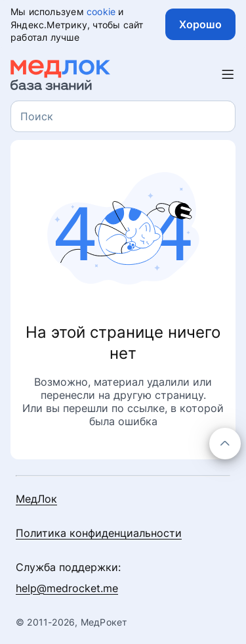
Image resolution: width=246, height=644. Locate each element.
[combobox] (123, 116)
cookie (101, 11)
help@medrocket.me (67, 588)
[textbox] (37, 116)
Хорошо (200, 24)
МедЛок (36, 499)
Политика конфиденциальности (99, 533)
